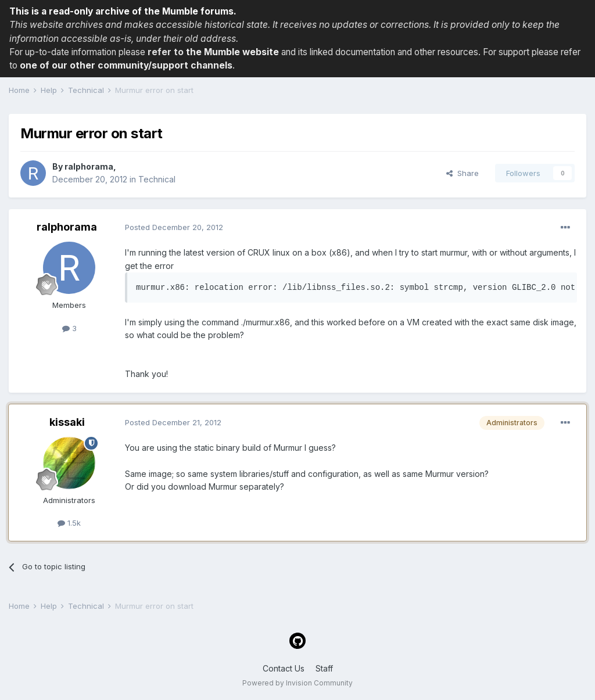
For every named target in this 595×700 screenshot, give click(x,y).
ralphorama (89, 166)
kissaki (67, 422)
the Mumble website (232, 52)
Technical (157, 179)
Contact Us (284, 668)
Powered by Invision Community (297, 683)
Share (463, 173)
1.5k (69, 523)
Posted (174, 227)
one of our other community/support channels (126, 65)
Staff (324, 668)
